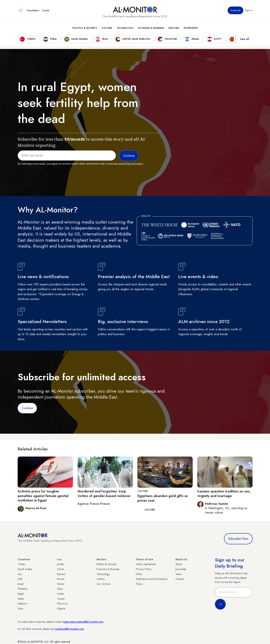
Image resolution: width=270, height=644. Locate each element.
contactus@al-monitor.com (69, 629)
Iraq (59, 559)
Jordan (61, 564)
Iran (20, 574)
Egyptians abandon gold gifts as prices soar (163, 498)
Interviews (191, 29)
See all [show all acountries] (245, 40)
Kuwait (61, 579)
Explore (174, 29)
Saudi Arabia (25, 569)
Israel (21, 584)
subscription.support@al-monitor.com (83, 622)
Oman (61, 569)
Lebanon (22, 603)
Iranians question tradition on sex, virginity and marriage (224, 494)
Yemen (61, 584)
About (179, 564)
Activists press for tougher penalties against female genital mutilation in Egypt (43, 496)
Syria (20, 608)
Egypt (21, 594)
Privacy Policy (144, 569)
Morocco (62, 603)
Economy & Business (151, 29)
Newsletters (33, 11)
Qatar (21, 599)
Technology (125, 29)
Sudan (61, 594)
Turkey (21, 564)
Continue (27, 408)
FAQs (139, 574)
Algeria (61, 608)
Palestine (22, 589)
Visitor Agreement (146, 564)
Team (178, 574)
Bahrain (61, 574)
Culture (107, 29)
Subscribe (236, 11)
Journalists (181, 569)
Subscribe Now (238, 539)
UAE (20, 579)
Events (46, 11)
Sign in (249, 11)
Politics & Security (85, 29)
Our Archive (103, 584)
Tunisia (61, 599)
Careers (180, 579)
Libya (60, 589)
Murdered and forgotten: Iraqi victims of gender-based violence (104, 494)
